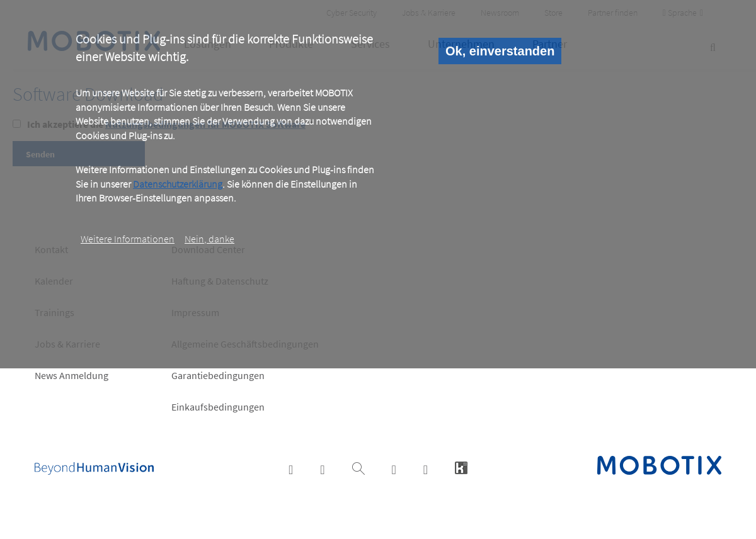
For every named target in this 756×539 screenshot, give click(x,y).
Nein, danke (209, 239)
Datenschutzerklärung (178, 184)
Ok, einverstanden (500, 51)
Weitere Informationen (128, 239)
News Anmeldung (72, 375)
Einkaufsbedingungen (218, 407)
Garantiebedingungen (218, 375)
